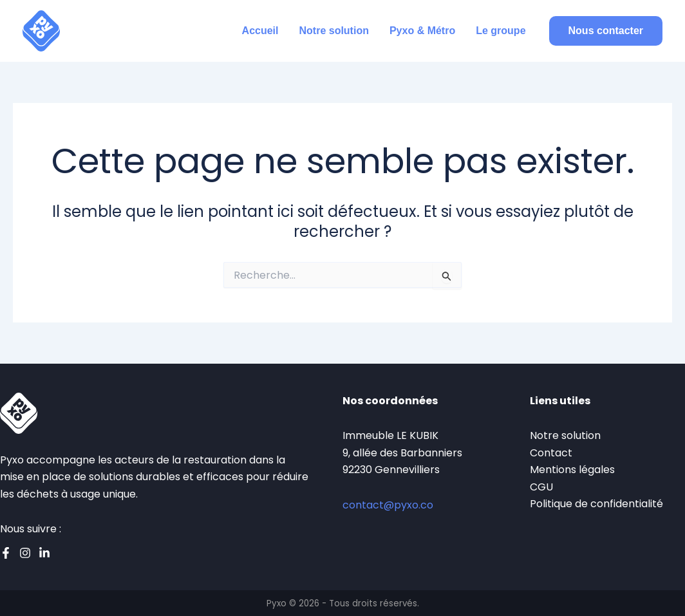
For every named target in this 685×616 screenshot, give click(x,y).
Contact (551, 453)
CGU (541, 487)
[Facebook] (6, 553)
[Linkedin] (44, 553)
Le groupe (501, 31)
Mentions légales (572, 470)
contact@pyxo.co (388, 505)
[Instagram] (25, 553)
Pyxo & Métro (422, 31)
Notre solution (334, 31)
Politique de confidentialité (596, 504)
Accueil (260, 31)
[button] (606, 31)
